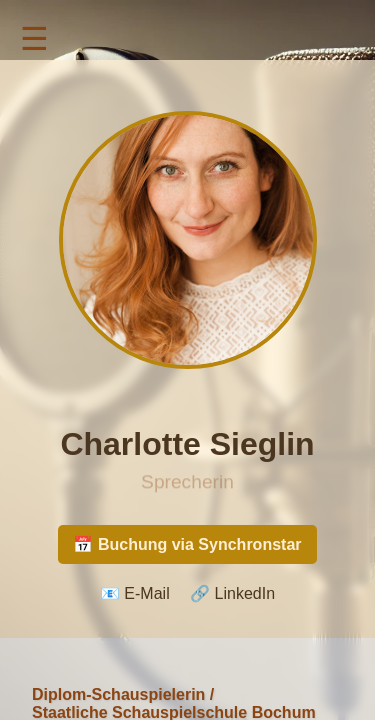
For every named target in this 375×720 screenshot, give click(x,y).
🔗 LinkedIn (232, 593)
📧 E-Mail (135, 593)
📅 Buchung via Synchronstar (187, 544)
